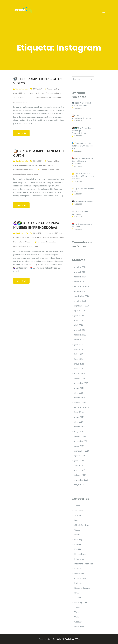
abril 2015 (79, 393)
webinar (78, 622)
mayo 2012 (79, 431)
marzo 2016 (80, 373)
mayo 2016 (79, 364)
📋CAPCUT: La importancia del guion (39, 153)
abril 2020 (79, 325)
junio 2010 (79, 460)
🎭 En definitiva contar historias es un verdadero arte (83, 146)
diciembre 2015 (81, 383)
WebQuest (79, 626)
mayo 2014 (79, 417)
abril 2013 (79, 422)
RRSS (15, 242)
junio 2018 (79, 344)
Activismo (79, 510)
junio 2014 (79, 412)
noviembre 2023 (82, 286)
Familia (78, 549)
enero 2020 (79, 339)
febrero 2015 (80, 402)
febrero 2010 (80, 475)
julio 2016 (79, 354)
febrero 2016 (80, 378)
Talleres (16, 97)
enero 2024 (79, 281)
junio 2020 (79, 315)
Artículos (51, 89)
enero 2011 (79, 446)
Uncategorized (81, 602)
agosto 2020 (80, 310)
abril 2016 (79, 369)
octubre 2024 (80, 267)
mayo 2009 (79, 485)
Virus (77, 612)
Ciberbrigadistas (82, 525)
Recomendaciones (53, 93)
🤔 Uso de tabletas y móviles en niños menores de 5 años (83, 176)
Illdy (46, 639)
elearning (23, 165)
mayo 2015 (79, 388)
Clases (16, 93)
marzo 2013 (80, 427)
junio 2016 (79, 359)
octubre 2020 (80, 301)
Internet (42, 93)
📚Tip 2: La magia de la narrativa (82, 225)
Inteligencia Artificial (33, 237)
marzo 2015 (80, 398)
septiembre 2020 (82, 306)
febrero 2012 (80, 436)
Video (23, 97)
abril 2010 (79, 465)
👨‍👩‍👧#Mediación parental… (83, 201)
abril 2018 (79, 349)
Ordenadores (80, 578)
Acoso (77, 506)
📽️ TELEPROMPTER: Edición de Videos (38, 81)
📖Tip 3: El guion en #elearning (80, 212)
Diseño (77, 535)
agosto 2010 (80, 456)
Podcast (78, 583)
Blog (57, 89)
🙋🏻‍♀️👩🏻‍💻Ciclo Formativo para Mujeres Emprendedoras (36, 225)
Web (77, 617)
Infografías (79, 559)
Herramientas (32, 93)
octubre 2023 (80, 291)
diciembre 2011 (81, 441)
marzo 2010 (80, 470)
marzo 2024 (80, 272)
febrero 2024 (80, 277)
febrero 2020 (80, 335)
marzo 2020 (80, 330)
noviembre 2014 (82, 407)
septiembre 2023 (82, 296)
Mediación (79, 573)
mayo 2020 (79, 320)
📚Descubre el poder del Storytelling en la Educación (83, 161)
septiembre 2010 (82, 451)
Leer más (21, 133)
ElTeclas (23, 93)
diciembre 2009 (81, 480)
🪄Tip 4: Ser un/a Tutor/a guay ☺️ (83, 190)
